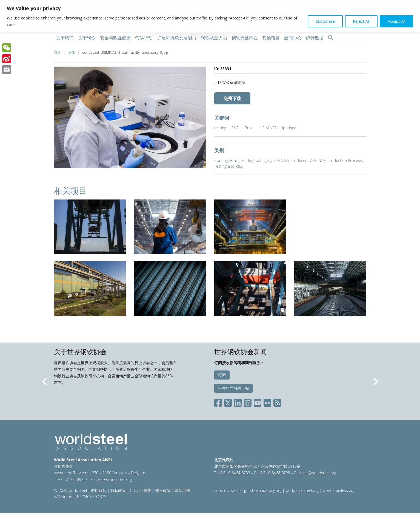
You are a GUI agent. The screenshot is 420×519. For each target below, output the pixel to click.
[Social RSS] (277, 402)
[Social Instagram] (248, 402)
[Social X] (228, 402)
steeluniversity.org (266, 490)
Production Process (345, 160)
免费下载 (232, 98)
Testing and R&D (229, 166)
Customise (325, 21)
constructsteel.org (230, 490)
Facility (247, 160)
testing (220, 128)
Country (221, 160)
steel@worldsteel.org (113, 479)
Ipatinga (289, 128)
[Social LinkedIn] (238, 402)
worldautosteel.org (303, 490)
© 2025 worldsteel (71, 490)
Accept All (396, 21)
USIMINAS (268, 128)
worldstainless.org (339, 490)
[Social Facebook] (219, 402)
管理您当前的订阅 (233, 388)
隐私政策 (118, 490)
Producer (298, 160)
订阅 (222, 375)
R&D (235, 128)
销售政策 (163, 490)
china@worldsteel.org (317, 473)
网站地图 (182, 490)
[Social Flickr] (267, 402)
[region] (210, 16)
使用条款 (99, 490)
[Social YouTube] (258, 402)
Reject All (361, 21)
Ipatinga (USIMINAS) (272, 160)
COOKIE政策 (141, 490)
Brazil (249, 128)
